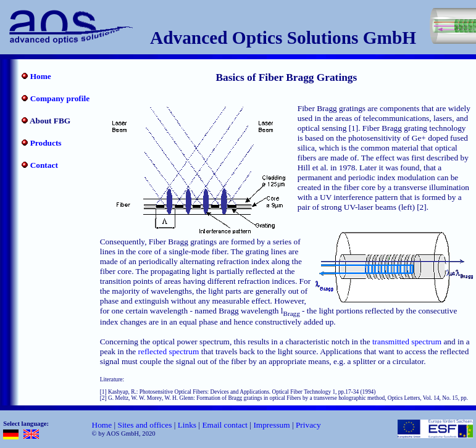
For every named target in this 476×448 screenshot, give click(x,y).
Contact (44, 165)
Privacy (308, 425)
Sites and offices (144, 425)
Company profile (60, 98)
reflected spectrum (169, 351)
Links (187, 425)
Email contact (225, 425)
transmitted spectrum (407, 342)
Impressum (271, 425)
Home (41, 76)
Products (46, 143)
